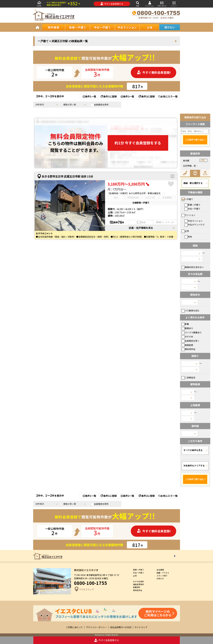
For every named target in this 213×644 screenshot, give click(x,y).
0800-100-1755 (91, 583)
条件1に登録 (108, 96)
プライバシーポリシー (96, 627)
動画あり (187, 328)
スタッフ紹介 (162, 576)
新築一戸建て (192, 205)
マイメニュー (150, 4)
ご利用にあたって (74, 627)
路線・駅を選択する (193, 183)
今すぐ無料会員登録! (154, 72)
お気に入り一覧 (168, 96)
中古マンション (194, 221)
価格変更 (187, 345)
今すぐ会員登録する (112, 4)
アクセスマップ (84, 589)
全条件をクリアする (194, 466)
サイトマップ (141, 627)
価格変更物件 (139, 584)
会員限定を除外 (100, 105)
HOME (39, 4)
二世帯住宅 (188, 378)
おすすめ (187, 337)
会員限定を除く (191, 341)
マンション (188, 215)
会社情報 (160, 570)
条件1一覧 (89, 96)
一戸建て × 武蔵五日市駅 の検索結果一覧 (63, 41)
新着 (185, 324)
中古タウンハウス (195, 225)
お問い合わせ (162, 4)
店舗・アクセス (163, 573)
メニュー (174, 4)
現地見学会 (188, 349)
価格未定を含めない (193, 267)
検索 (138, 4)
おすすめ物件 (139, 581)
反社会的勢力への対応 (121, 627)
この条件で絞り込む (195, 140)
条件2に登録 (146, 96)
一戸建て (187, 199)
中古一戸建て (192, 209)
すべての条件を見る (193, 450)
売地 (188, 237)
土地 (185, 231)
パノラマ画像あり (192, 332)
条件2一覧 (127, 96)
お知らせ (160, 578)
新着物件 (137, 587)
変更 (203, 160)
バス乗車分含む (191, 310)
